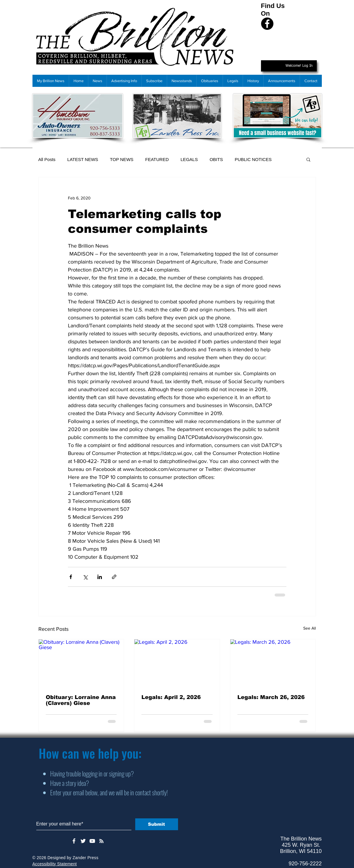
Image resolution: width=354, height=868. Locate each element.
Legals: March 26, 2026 (271, 697)
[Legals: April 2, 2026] (177, 663)
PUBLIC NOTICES (253, 159)
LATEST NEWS (83, 159)
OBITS (216, 159)
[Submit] (157, 824)
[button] (308, 159)
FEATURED (157, 159)
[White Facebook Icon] (74, 841)
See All (310, 628)
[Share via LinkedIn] (100, 577)
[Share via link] (114, 577)
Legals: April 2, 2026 (171, 697)
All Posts (47, 159)
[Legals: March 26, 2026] (273, 663)
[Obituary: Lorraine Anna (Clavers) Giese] (81, 663)
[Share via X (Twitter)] (85, 577)
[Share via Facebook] (71, 577)
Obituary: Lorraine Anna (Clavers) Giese (81, 700)
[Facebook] (267, 24)
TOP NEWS (121, 159)
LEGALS (189, 159)
